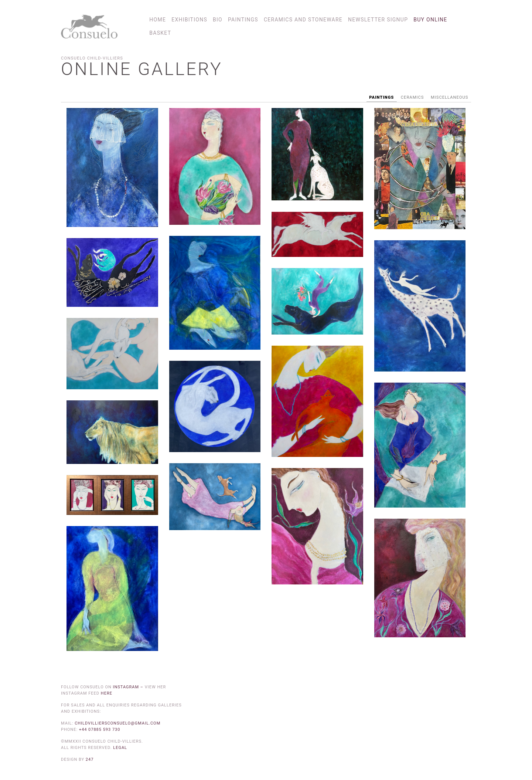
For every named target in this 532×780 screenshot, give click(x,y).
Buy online (430, 20)
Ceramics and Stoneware (303, 20)
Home (158, 20)
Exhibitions (189, 20)
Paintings (243, 20)
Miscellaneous (450, 97)
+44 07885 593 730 (100, 730)
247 (90, 759)
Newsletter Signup (378, 20)
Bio (218, 20)
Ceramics (412, 97)
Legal (120, 748)
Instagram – (129, 687)
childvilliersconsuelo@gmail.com (117, 723)
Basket (160, 33)
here (107, 693)
